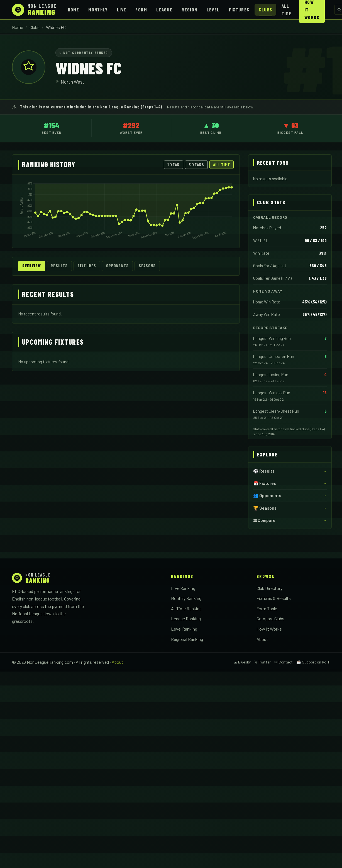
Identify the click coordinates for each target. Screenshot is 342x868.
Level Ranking (184, 629)
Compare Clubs (270, 618)
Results (62, 266)
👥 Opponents (267, 495)
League (164, 9)
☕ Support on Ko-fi (313, 662)
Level (213, 9)
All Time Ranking (186, 608)
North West (73, 82)
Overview (32, 266)
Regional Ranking (187, 639)
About (262, 639)
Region (189, 9)
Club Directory (269, 588)
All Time (287, 10)
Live (122, 9)
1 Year (174, 165)
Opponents (121, 266)
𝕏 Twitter (262, 662)
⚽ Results (264, 471)
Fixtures (239, 9)
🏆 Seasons (265, 508)
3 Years (196, 165)
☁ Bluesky (242, 662)
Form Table (267, 608)
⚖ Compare (264, 520)
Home (74, 9)
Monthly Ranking (186, 598)
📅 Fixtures (265, 483)
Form (141, 9)
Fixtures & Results (274, 598)
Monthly (98, 9)
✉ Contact (284, 662)
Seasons (152, 266)
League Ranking (186, 618)
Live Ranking (183, 588)
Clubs (266, 9)
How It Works (269, 629)
